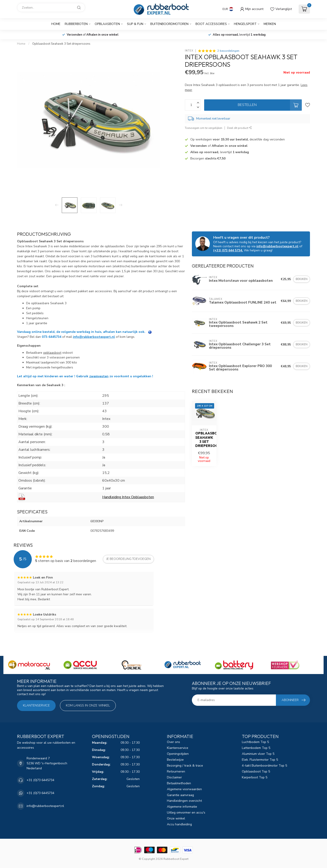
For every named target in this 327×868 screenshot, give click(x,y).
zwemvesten (99, 376)
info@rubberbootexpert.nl (94, 337)
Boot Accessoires (211, 24)
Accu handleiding (179, 824)
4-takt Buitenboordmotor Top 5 (264, 766)
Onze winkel (176, 818)
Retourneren (176, 771)
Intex (189, 51)
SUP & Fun (135, 24)
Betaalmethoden (179, 783)
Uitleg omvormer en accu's (186, 813)
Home (56, 24)
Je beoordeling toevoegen (128, 559)
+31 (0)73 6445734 (40, 780)
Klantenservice (36, 705)
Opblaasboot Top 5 (256, 771)
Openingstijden (178, 754)
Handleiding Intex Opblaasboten (128, 497)
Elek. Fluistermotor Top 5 (260, 760)
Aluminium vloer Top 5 (258, 754)
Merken (270, 24)
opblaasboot (52, 353)
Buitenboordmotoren (169, 24)
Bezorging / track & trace (185, 766)
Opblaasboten (107, 24)
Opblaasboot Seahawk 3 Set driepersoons (61, 44)
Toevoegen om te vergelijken (204, 128)
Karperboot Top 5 (255, 777)
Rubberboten (76, 24)
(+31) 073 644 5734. (228, 250)
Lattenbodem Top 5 (256, 748)
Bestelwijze (175, 760)
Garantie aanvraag (180, 795)
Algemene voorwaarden (184, 789)
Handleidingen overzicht (184, 801)
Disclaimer (174, 777)
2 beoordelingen (228, 51)
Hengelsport (245, 24)
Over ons (173, 742)
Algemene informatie (182, 807)
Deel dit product (239, 128)
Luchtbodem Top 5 (255, 742)
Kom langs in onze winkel (88, 705)
